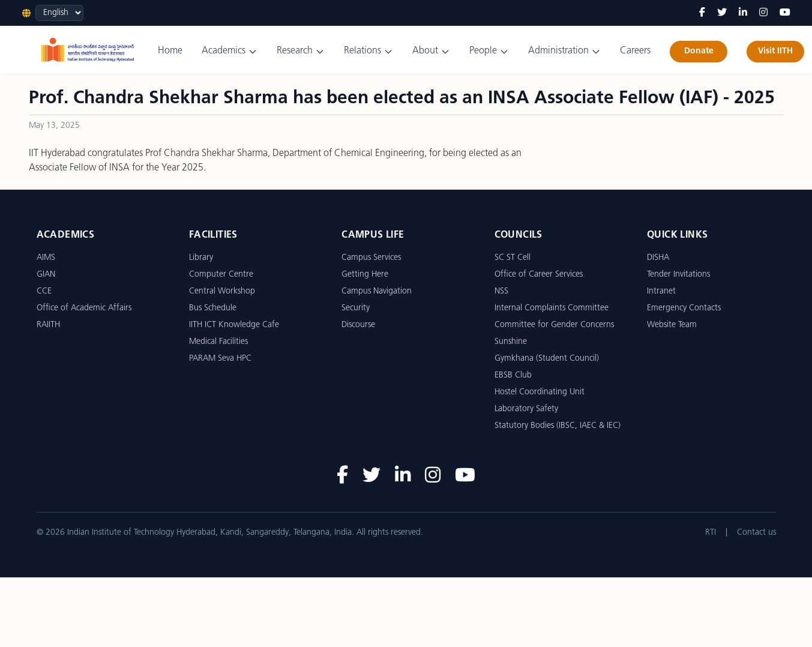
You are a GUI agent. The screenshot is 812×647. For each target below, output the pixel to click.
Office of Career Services (539, 275)
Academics (230, 51)
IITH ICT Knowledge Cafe (234, 325)
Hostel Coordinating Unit (540, 392)
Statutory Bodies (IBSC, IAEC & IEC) (558, 426)
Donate (699, 51)
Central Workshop (222, 291)
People (489, 51)
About (431, 51)
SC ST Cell (513, 258)
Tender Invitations (678, 275)
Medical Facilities (218, 342)
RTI (711, 533)
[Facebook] (702, 13)
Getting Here (365, 275)
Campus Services (371, 258)
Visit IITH (775, 51)
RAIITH (48, 325)
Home (170, 51)
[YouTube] (785, 13)
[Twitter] (722, 13)
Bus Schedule (213, 308)
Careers (635, 51)
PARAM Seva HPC (220, 359)
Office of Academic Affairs (84, 308)
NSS (501, 291)
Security (356, 308)
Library (201, 258)
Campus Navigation (377, 291)
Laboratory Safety (526, 409)
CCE (44, 291)
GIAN (46, 275)
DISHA (658, 258)
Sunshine (511, 342)
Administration (564, 51)
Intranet (661, 291)
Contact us (756, 533)
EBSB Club (513, 375)
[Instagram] (763, 13)
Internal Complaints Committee (552, 308)
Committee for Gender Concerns (554, 325)
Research (301, 51)
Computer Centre (221, 275)
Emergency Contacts (684, 308)
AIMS (46, 258)
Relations (368, 51)
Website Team (672, 325)
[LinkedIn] (743, 13)
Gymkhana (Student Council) (547, 359)
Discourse (358, 325)
